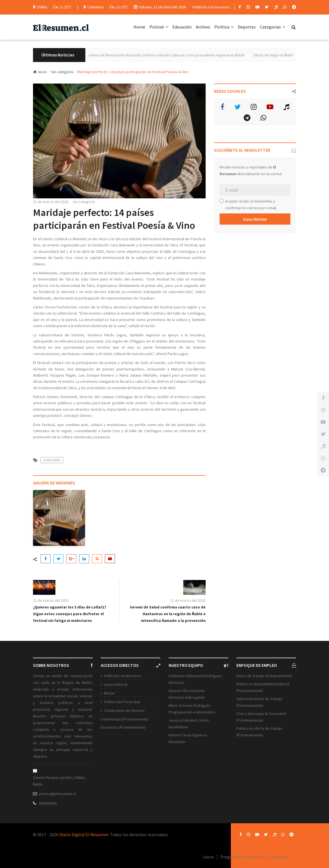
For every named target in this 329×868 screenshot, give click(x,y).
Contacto (279, 857)
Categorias (272, 27)
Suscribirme (255, 219)
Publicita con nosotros (211, 7)
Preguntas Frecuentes (242, 857)
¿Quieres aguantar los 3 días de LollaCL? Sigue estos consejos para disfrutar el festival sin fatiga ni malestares (70, 614)
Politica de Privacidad (122, 702)
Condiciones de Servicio (124, 710)
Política (224, 27)
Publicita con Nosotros (123, 676)
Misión (109, 693)
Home (139, 27)
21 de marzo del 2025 (51, 202)
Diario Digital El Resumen (84, 834)
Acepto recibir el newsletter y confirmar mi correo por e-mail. (248, 204)
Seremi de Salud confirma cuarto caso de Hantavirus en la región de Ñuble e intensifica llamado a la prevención (168, 614)
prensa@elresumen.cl (57, 794)
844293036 (48, 803)
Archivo (203, 27)
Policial (159, 27)
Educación (182, 27)
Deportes (247, 27)
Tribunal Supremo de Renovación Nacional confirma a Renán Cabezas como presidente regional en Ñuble (165, 55)
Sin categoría (62, 72)
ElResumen (52, 460)
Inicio (40, 72)
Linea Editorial (116, 684)
